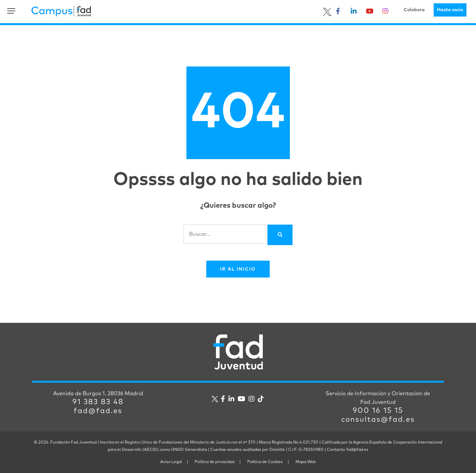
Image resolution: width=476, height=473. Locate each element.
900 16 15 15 (378, 411)
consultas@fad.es (378, 420)
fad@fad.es (98, 411)
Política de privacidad (215, 462)
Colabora (414, 10)
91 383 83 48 (98, 402)
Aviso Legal (171, 462)
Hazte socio (450, 10)
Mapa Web (306, 462)
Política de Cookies (265, 462)
